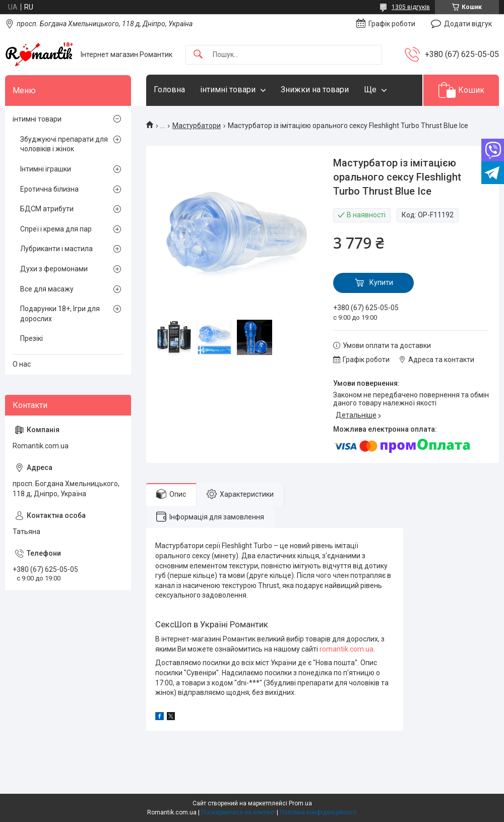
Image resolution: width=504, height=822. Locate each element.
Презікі (31, 338)
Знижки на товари (315, 90)
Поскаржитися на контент (238, 812)
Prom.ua (300, 803)
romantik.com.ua (346, 649)
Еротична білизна (49, 189)
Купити (381, 282)
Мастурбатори (197, 126)
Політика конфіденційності (318, 812)
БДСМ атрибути (47, 209)
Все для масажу (47, 289)
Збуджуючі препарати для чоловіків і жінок (64, 144)
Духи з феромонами (54, 269)
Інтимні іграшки (46, 169)
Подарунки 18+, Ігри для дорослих (60, 314)
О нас (22, 364)
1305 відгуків (411, 7)
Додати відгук (468, 24)
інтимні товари (228, 90)
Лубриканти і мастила (56, 249)
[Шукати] (198, 55)
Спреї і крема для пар (56, 229)
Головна (169, 90)
